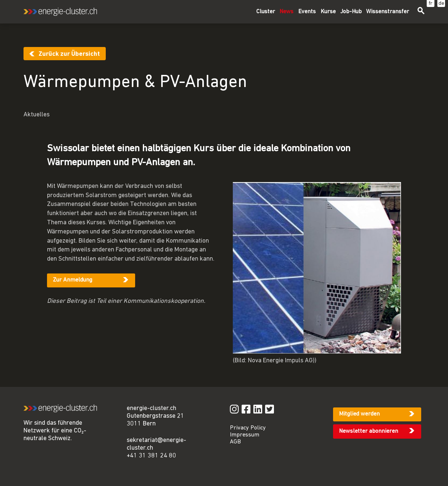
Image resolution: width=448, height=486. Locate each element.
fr (431, 3)
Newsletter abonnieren (368, 431)
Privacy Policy (248, 428)
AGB (235, 442)
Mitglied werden (359, 414)
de (441, 3)
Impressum (245, 435)
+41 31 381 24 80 (151, 456)
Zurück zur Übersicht (69, 54)
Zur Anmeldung (73, 280)
